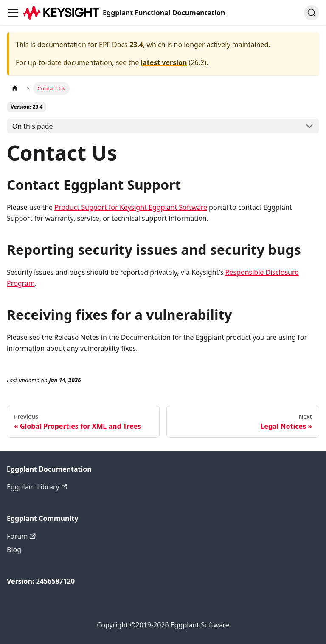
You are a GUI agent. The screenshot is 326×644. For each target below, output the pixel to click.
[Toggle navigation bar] (13, 13)
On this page (33, 126)
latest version (164, 62)
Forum (21, 536)
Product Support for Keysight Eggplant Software (131, 207)
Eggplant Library (37, 487)
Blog (14, 550)
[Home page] (15, 89)
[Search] (312, 13)
